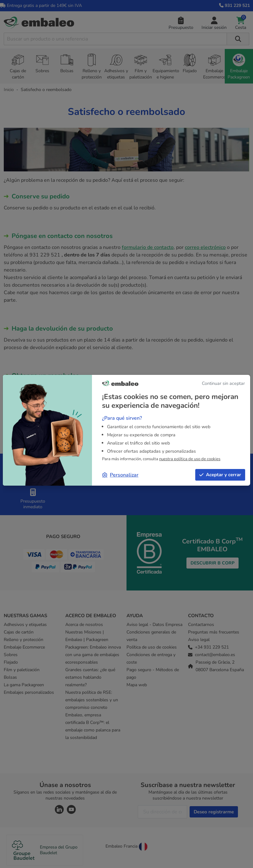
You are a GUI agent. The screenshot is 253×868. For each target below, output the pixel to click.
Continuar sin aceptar (223, 383)
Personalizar (120, 475)
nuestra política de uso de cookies (190, 459)
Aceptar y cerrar (220, 475)
